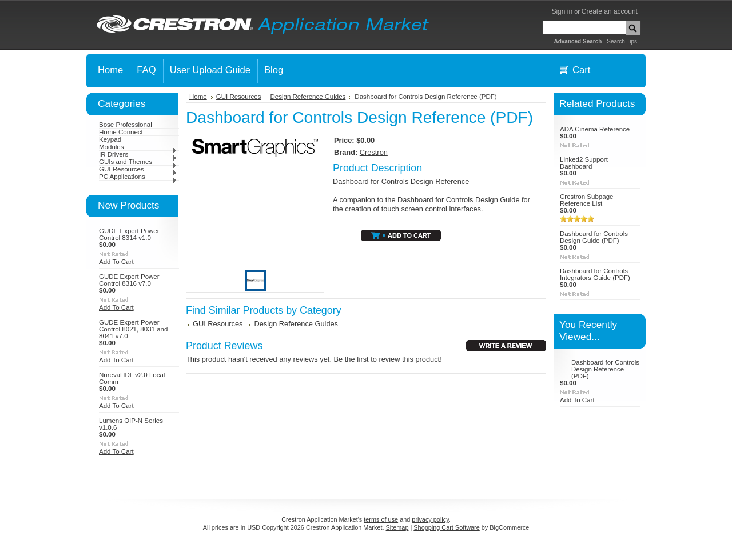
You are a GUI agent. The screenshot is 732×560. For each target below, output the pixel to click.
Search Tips (622, 41)
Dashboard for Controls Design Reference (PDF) (605, 369)
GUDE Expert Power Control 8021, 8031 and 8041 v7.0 (133, 329)
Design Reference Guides (308, 97)
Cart (581, 70)
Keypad (110, 139)
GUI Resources (138, 169)
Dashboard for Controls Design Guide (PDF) (594, 237)
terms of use (381, 519)
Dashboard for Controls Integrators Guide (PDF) (595, 274)
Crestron (374, 152)
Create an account (610, 11)
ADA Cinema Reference (595, 129)
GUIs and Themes (138, 162)
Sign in (562, 11)
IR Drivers (138, 154)
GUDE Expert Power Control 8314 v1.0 (129, 234)
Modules (138, 147)
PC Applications (138, 177)
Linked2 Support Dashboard (584, 163)
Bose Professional (126, 125)
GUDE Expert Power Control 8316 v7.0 (129, 280)
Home (198, 97)
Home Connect (121, 132)
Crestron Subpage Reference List (586, 200)
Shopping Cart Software (446, 527)
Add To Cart (116, 262)
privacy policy (430, 519)
